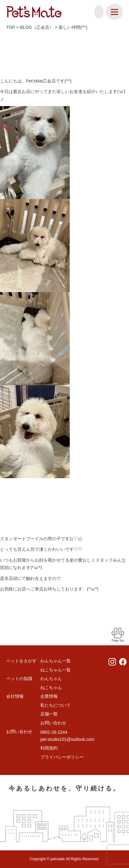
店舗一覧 (49, 714)
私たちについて (56, 705)
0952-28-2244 (54, 732)
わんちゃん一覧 (56, 661)
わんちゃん (51, 679)
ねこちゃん (51, 688)
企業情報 (49, 696)
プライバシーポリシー (62, 757)
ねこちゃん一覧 (56, 670)
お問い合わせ (53, 723)
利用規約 (49, 748)
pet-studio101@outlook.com (67, 739)
